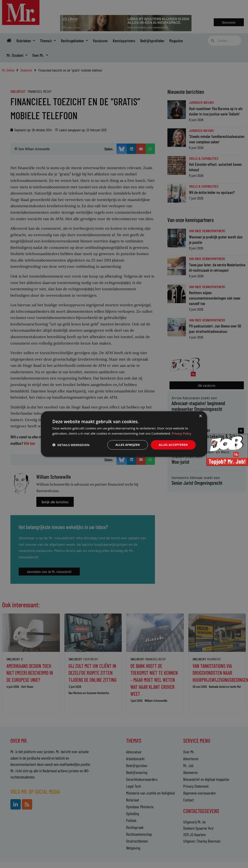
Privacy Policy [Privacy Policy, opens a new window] (182, 433)
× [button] (200, 416)
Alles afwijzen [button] (128, 445)
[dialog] (124, 434)
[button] (71, 445)
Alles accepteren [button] (173, 445)
